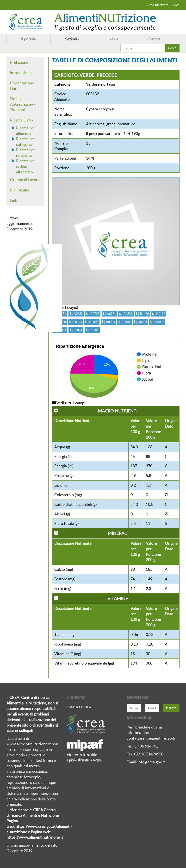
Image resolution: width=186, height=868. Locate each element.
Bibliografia (20, 190)
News (113, 39)
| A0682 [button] (77, 314)
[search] (142, 48)
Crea (176, 5)
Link (14, 200)
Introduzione (21, 73)
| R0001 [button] (93, 330)
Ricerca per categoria (26, 142)
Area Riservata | (159, 5)
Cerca (172, 48)
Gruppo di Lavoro (25, 180)
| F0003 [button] (76, 322)
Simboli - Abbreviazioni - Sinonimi (23, 104)
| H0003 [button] (109, 322)
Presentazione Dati (22, 86)
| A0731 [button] (110, 314)
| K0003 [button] (141, 322)
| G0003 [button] (92, 322)
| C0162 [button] (159, 314)
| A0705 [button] (93, 314)
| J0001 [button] (125, 322)
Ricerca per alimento (26, 131)
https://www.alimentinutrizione (33, 837)
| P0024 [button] (77, 330)
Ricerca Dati (22, 120)
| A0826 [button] (127, 314)
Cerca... (121, 44)
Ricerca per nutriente (26, 153)
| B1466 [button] (143, 314)
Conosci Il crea (79, 707)
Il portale (29, 39)
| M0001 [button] (158, 322)
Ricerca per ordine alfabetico (26, 166)
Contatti (154, 39)
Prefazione (19, 62)
